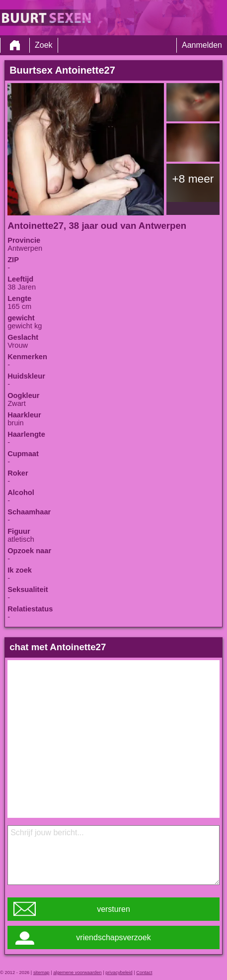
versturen (113, 909)
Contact (144, 973)
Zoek (44, 45)
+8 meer (193, 179)
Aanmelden (202, 45)
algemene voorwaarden (77, 973)
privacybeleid (119, 973)
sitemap (41, 973)
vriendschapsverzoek (113, 937)
